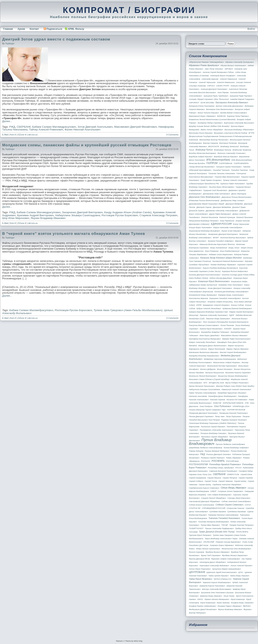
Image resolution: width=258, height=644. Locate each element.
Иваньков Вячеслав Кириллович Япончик (217, 244)
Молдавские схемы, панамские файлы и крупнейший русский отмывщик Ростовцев (87, 145)
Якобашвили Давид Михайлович (203, 609)
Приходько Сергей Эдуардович (215, 437)
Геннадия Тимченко (239, 170)
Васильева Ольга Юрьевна (201, 133)
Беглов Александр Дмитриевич (230, 106)
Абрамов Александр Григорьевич (239, 62)
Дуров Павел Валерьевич (220, 214)
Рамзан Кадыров (196, 451)
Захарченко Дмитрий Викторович (82, 212)
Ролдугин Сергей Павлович (213, 458)
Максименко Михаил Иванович (234, 335)
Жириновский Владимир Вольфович (205, 231)
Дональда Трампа (197, 211)
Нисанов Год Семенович (237, 400)
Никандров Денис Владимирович (222, 396)
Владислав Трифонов (242, 150)
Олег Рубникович (223, 406)
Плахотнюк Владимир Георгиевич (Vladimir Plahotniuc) (213, 423)
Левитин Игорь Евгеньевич (218, 319)
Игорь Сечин (234, 248)
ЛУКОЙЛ (228, 329)
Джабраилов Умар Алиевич (232, 201)
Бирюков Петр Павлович (238, 116)
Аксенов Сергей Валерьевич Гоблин (218, 72)
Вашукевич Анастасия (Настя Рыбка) (230, 133)
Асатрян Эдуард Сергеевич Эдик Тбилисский (209, 99)
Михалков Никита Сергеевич (238, 373)
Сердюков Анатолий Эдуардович (227, 485)
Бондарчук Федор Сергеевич (210, 123)
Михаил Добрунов (208, 369)
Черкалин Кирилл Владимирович (217, 582)
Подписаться (53, 29)
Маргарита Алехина (198, 349)
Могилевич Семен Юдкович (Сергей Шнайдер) (209, 379)
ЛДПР (232, 315)
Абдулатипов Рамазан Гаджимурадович (206, 62)
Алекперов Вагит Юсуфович (223, 76)
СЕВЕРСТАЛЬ (233, 474)
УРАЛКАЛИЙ (209, 542)
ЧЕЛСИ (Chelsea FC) (222, 579)
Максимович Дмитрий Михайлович (135, 127)
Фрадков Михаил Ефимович (217, 552)
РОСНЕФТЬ (218, 461)
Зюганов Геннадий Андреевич (221, 241)
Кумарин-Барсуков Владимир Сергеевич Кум (208, 312)
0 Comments (172, 135)
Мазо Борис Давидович (210, 335)
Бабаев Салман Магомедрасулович (54, 127)
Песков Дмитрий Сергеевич (201, 416)
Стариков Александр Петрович (158, 215)
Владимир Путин (204, 150)
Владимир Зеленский (230, 147)
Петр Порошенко (233, 416)
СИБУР (213, 491)
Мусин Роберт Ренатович (237, 383)
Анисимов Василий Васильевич (202, 93)
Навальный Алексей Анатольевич (236, 389)
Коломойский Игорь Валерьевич (203, 295)
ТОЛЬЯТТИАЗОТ (196, 528)
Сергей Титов (211, 481)
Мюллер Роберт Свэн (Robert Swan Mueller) (235, 386)
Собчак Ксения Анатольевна (202, 505)
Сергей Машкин (214, 478)
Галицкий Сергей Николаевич (229, 167)
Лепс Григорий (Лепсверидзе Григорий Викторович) (226, 322)
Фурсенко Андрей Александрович (226, 559)
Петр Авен (220, 416)
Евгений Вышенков (210, 217)
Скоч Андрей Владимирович (219, 495)
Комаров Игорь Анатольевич (231, 295)
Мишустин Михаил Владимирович (233, 376)
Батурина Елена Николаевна (202, 106)
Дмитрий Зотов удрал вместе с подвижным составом (56, 39)
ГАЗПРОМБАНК (226, 163)
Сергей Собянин (196, 481)
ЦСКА (241, 572)
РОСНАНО (206, 461)
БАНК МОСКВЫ (207, 103)
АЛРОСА (211, 86)
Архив (21, 29)
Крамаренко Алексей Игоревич (216, 305)
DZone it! (22, 135)
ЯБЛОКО (247, 606)
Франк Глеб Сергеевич (211, 555)
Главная (8, 29)
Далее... (7, 121)
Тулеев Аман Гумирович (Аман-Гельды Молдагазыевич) (128, 310)
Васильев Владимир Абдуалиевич (239, 130)
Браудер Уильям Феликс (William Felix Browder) (209, 126)
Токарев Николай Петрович (241, 525)
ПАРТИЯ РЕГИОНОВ (236, 410)
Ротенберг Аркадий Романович (225, 464)
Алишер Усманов (243, 82)
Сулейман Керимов (218, 512)
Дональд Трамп (239, 207)
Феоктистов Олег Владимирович (236, 549)
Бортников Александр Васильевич (239, 123)
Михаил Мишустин (242, 369)
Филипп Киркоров (197, 552)
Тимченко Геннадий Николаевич (224, 518)
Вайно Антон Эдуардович (212, 130)
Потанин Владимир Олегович (213, 433)
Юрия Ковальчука (208, 603)
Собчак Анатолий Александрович (236, 501)
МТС (205, 383)
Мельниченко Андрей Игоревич (227, 362)
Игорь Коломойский (219, 248)
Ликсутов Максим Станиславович (204, 325)
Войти (251, 29)
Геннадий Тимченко (221, 170)
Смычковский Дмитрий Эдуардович (205, 501)
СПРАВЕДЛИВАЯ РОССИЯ (214, 508)
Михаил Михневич (225, 369)
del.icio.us (33, 135)
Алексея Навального (226, 82)
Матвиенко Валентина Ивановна (204, 352)
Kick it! (13, 135)
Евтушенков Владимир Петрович (204, 221)
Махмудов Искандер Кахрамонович (204, 356)
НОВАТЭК (217, 403)
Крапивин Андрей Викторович (35, 215)
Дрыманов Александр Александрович (222, 211)
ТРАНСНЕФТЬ (242, 532)
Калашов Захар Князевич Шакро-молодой (221, 258)
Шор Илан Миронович (16, 218)
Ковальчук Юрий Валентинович (214, 281)
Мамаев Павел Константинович (236, 339)
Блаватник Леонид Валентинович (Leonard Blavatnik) (212, 120)
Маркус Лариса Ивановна (237, 349)
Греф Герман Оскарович (211, 180)
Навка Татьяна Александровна (203, 393)
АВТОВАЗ (229, 69)
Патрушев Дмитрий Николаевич (203, 413)
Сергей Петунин (230, 478)
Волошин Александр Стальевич (232, 153)
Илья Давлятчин (196, 251)
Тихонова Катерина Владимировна (213, 522)
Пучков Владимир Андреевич (236, 448)
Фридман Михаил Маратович (235, 555)
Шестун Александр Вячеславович (217, 589)
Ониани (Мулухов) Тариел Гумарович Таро (207, 410)
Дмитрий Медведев (234, 204)
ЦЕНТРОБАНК (197, 572)
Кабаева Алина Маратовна (221, 255)
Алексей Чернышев (207, 82)
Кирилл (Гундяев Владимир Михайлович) (220, 268)
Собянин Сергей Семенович (230, 505)
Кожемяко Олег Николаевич (231, 285)
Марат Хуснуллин (236, 346)
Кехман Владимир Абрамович (223, 265)
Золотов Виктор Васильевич (233, 238)
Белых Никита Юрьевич (208, 113)
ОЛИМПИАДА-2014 (241, 406)
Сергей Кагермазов (197, 478)
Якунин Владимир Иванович (48, 218)
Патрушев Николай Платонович (233, 413)
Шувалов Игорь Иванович (211, 596)
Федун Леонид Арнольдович (208, 549)
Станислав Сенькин (235, 508)
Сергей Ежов (246, 474)
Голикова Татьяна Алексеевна (222, 174)
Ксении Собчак (237, 305)
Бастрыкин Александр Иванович (232, 102)
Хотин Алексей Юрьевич (241, 566)
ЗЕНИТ (216, 238)
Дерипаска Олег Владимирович (205, 197)
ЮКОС (200, 599)
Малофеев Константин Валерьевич (205, 339)
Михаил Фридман (196, 373)
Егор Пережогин (227, 221)
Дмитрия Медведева (222, 207)
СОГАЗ (248, 505)
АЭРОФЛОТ (194, 103)
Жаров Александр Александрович (228, 228)
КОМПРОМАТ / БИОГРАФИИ (129, 10)
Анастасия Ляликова (238, 89)
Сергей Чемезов (225, 481)
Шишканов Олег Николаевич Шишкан (217, 593)
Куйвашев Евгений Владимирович (237, 309)
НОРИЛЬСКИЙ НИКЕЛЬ (233, 403)
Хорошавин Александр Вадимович (214, 566)
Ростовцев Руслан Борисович (120, 215)
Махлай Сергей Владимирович (233, 352)
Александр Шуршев (210, 79)
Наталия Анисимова (198, 396)
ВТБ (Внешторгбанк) (218, 160)
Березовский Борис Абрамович (202, 116)
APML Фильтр (76, 29)
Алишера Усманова (197, 86)
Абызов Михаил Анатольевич (233, 66)
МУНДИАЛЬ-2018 (216, 383)
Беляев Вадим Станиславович (234, 113)
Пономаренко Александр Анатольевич (217, 430)
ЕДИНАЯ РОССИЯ (221, 224)
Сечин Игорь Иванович (233, 488)
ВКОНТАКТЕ (214, 147)
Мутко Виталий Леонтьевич (202, 386)
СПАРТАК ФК (195, 508)
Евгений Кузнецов (227, 217)
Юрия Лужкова (223, 603)
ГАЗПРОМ (212, 163)
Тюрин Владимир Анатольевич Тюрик (221, 539)
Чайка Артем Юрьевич (219, 576)
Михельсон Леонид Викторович (203, 376)
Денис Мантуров (239, 194)
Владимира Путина (223, 150)
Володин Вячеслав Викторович (203, 153)
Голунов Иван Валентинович (227, 177)
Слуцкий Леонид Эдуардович (214, 498)
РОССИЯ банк (232, 461)
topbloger (10, 43)
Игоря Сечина (247, 248)
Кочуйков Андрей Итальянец (220, 302)
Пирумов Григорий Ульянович (234, 420)
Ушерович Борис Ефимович (222, 545)
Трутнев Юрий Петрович (200, 535)
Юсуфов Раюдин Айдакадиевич (203, 606)
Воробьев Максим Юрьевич (226, 157)
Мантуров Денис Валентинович (212, 346)
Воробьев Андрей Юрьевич (201, 157)
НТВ (247, 403)
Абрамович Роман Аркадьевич (204, 65)
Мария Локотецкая (217, 349)
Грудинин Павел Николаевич (233, 184)
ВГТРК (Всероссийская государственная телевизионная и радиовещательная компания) (222, 136)
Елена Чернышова (241, 224)
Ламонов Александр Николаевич (214, 315)
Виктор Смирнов (210, 143)
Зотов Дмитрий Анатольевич (95, 127)
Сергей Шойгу (240, 481)
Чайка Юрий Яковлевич (201, 579)
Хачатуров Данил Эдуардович (213, 562)
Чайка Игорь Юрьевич (240, 576)
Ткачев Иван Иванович (210, 525)
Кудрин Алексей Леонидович (209, 309)
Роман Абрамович (234, 458)
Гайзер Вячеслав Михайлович (202, 167)
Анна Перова (223, 93)
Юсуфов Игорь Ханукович (242, 603)
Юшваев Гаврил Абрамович (230, 606)
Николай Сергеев (218, 400)
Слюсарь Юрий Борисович (239, 498)
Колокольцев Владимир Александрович (231, 292)
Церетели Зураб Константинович (222, 572)
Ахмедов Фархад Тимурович (242, 99)
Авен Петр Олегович (214, 69)
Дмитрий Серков (204, 207)
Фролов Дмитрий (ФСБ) (199, 559)
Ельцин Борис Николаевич (200, 228)
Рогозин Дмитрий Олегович (219, 454)
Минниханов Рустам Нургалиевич (222, 366)
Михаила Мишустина (215, 373)
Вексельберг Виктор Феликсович (214, 140)
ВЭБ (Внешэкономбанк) (242, 160)
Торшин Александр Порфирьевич (219, 528)
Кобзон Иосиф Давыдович (221, 278)
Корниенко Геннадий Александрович (225, 298)
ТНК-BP (225, 525)
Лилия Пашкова (227, 325)
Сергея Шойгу (205, 485)
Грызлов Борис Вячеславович (222, 187)
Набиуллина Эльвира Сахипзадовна (78, 215)
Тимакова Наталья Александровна (223, 515)
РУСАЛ (238, 468)
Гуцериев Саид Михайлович (215, 190)
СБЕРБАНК (24, 127)
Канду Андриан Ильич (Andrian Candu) (128, 212)
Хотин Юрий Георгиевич (200, 569)
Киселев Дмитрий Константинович (205, 275)
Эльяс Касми (229, 596)
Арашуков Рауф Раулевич (241, 96)
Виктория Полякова (228, 143)
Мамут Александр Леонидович (202, 342)
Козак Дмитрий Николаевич (220, 288)
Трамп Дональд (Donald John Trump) (217, 532)
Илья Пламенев (212, 251)
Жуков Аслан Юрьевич (231, 231)
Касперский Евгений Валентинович (228, 261)
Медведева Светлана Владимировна (220, 359)
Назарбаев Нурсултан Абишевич (232, 393)
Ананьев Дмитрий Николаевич (214, 89)
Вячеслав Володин (197, 163)
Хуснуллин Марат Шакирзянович (226, 569)
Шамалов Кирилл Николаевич (212, 586)
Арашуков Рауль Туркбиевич (216, 96)
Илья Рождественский (230, 251)
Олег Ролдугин (206, 406)
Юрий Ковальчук (238, 599)
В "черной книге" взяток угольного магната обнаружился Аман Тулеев (74, 234)
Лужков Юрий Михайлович (211, 329)
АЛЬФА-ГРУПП (223, 86)
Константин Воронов (198, 298)
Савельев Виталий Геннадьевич (223, 471)
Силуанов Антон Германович (230, 491)
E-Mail (5, 135)
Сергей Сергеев (246, 478)
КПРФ (199, 305)
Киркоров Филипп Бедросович (235, 271)
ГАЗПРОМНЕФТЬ (241, 163)
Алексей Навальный (228, 79)
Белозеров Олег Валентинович (220, 109)
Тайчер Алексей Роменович (46, 130)
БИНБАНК (221, 116)
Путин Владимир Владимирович (210, 442)
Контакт (34, 29)
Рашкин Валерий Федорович (217, 451)
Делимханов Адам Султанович (217, 194)
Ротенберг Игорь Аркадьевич (221, 468)
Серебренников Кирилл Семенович (204, 488)
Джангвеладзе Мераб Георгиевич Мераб (207, 204)
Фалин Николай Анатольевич (83, 130)
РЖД (12, 127)
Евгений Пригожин (245, 217)
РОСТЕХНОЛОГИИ (198, 464)
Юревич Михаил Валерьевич (217, 599)
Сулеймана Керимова (237, 512)
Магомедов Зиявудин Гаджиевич (215, 332)
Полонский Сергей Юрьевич (213, 427)
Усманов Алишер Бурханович (228, 542)
